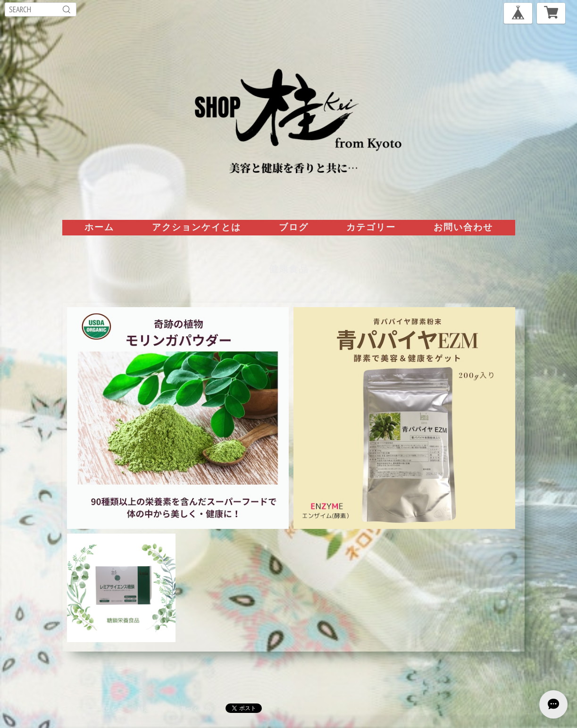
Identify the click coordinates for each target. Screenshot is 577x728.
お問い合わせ (463, 227)
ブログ (294, 227)
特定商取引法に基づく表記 (175, 709)
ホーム (99, 227)
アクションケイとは (197, 227)
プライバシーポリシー (93, 709)
